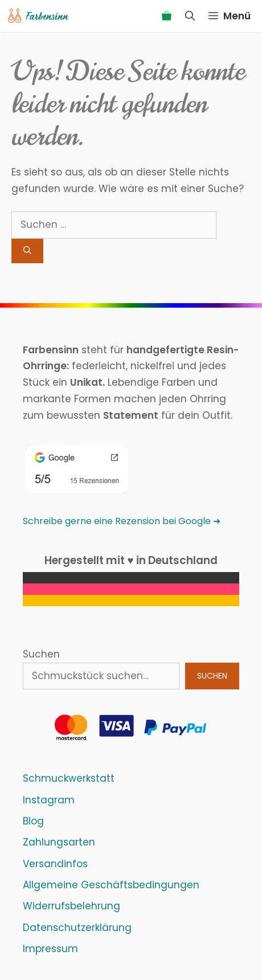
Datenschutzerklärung (77, 928)
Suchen (41, 654)
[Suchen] (27, 251)
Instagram (49, 800)
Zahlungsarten (59, 842)
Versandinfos (55, 864)
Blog (33, 821)
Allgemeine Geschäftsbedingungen (111, 885)
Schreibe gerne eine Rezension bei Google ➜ (122, 521)
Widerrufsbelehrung (71, 906)
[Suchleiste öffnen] (190, 16)
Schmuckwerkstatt (69, 778)
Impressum (50, 949)
